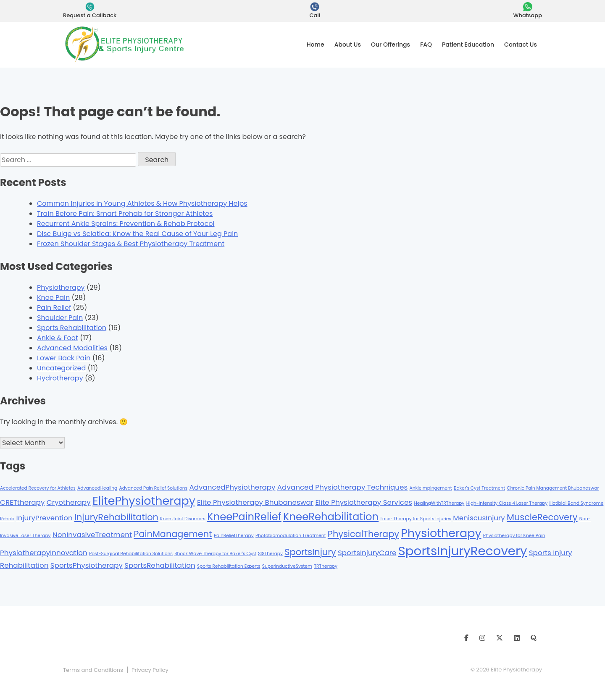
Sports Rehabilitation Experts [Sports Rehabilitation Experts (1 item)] (229, 566)
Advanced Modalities (72, 348)
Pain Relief (54, 308)
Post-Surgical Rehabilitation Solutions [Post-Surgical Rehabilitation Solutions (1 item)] (131, 554)
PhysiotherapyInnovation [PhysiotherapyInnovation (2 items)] (44, 553)
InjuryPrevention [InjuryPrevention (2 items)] (45, 518)
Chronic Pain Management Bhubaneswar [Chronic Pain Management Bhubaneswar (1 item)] (553, 488)
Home (316, 45)
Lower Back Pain (64, 358)
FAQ (426, 45)
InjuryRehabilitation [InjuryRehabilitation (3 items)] (116, 517)
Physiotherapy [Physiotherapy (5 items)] (441, 533)
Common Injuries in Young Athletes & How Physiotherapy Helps (142, 203)
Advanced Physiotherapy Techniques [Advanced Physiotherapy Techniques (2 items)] (342, 487)
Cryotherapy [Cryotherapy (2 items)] (69, 502)
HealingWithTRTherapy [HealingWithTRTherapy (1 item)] (439, 503)
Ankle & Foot (58, 338)
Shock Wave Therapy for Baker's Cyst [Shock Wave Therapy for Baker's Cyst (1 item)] (215, 554)
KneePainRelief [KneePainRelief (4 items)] (244, 517)
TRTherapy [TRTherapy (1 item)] (326, 566)
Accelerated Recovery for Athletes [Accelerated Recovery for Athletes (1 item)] (38, 488)
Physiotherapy (61, 287)
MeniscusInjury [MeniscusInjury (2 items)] (479, 518)
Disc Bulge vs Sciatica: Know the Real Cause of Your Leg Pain (137, 234)
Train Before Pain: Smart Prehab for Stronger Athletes (125, 214)
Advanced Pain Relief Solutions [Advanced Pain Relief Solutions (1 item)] (153, 488)
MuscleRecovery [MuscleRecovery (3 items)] (542, 517)
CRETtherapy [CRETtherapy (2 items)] (22, 502)
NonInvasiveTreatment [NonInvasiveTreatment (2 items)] (92, 535)
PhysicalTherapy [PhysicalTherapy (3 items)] (363, 534)
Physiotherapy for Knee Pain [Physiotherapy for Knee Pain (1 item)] (514, 536)
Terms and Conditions (93, 670)
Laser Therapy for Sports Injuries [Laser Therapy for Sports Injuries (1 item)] (416, 519)
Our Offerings (391, 45)
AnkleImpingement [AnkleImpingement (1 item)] (431, 488)
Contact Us (521, 45)
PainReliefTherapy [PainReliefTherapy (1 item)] (234, 536)
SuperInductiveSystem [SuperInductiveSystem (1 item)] (287, 566)
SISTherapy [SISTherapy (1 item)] (270, 554)
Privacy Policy (150, 670)
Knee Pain (53, 298)
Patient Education (468, 45)
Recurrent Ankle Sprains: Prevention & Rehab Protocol (126, 224)
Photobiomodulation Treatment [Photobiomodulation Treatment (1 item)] (291, 536)
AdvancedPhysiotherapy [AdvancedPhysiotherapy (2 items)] (232, 487)
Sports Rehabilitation (72, 328)
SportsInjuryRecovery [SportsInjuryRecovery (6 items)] (463, 551)
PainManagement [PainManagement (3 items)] (173, 534)
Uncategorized (61, 368)
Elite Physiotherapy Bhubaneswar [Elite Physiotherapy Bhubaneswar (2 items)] (255, 502)
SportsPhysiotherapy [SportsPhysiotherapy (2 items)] (87, 565)
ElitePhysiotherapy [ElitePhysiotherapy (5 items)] (144, 501)
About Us (348, 45)
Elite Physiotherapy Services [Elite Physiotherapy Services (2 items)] (364, 502)
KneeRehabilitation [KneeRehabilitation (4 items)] (331, 517)
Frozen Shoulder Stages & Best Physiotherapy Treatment (131, 244)
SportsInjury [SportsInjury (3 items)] (310, 552)
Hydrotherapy (60, 378)
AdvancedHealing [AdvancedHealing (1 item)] (97, 488)
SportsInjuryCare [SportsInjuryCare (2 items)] (367, 553)
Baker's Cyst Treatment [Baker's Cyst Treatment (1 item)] (479, 488)
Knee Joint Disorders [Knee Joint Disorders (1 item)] (183, 519)
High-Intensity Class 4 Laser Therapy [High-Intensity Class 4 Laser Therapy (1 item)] (507, 503)
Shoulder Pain (60, 318)
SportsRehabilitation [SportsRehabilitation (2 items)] (160, 565)
